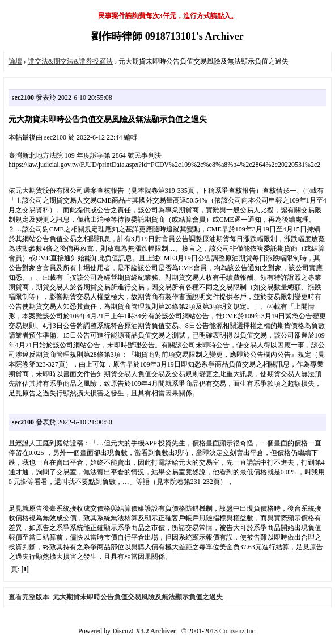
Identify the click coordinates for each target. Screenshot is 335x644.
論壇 (15, 61)
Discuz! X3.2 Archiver (144, 631)
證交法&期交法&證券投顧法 (71, 61)
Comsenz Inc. (238, 631)
